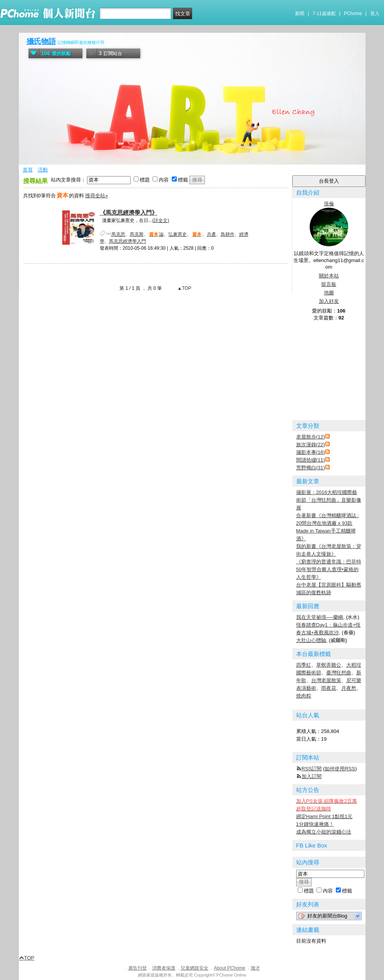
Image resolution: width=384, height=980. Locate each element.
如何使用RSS (340, 769)
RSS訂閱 (312, 769)
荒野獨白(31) (311, 468)
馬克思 (118, 234)
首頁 (28, 170)
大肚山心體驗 (311, 640)
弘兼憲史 (178, 234)
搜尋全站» (96, 196)
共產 (211, 234)
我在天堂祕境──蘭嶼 (320, 617)
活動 (43, 170)
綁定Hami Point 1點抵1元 (324, 816)
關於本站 (329, 276)
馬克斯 (137, 234)
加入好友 (329, 301)
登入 (375, 13)
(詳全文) (161, 220)
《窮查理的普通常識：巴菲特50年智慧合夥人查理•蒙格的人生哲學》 (329, 569)
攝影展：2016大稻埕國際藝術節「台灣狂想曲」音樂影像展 (329, 500)
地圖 (329, 293)
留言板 (329, 284)
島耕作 (228, 234)
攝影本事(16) (311, 452)
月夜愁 (349, 688)
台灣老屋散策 (326, 680)
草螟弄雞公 (329, 665)
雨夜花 (329, 688)
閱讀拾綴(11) (311, 460)
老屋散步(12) (311, 437)
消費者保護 (164, 968)
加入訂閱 (312, 776)
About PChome (229, 968)
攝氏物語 (41, 41)
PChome (353, 13)
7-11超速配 (324, 13)
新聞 (300, 13)
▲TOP (184, 288)
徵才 (255, 968)
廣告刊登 (138, 968)
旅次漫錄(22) (311, 445)
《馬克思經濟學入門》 (129, 213)
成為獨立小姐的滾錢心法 (324, 832)
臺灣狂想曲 (339, 673)
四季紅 (304, 665)
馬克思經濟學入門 (127, 241)
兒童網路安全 (195, 968)
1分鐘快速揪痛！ (315, 824)
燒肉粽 (304, 696)
